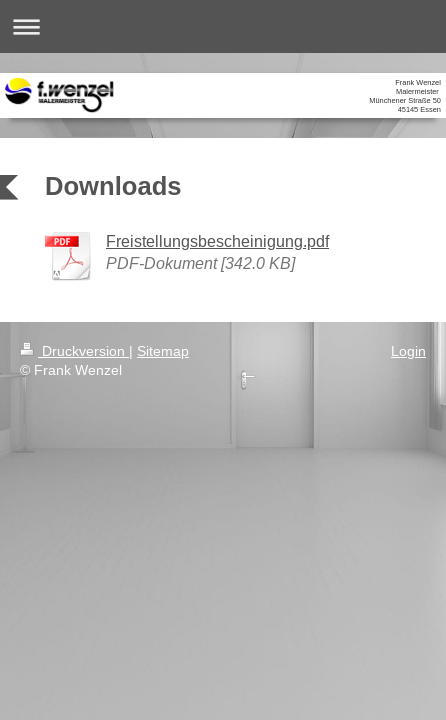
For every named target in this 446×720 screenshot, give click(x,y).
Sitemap (163, 351)
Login (408, 351)
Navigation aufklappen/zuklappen (223, 26)
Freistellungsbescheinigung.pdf (217, 241)
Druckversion (74, 351)
